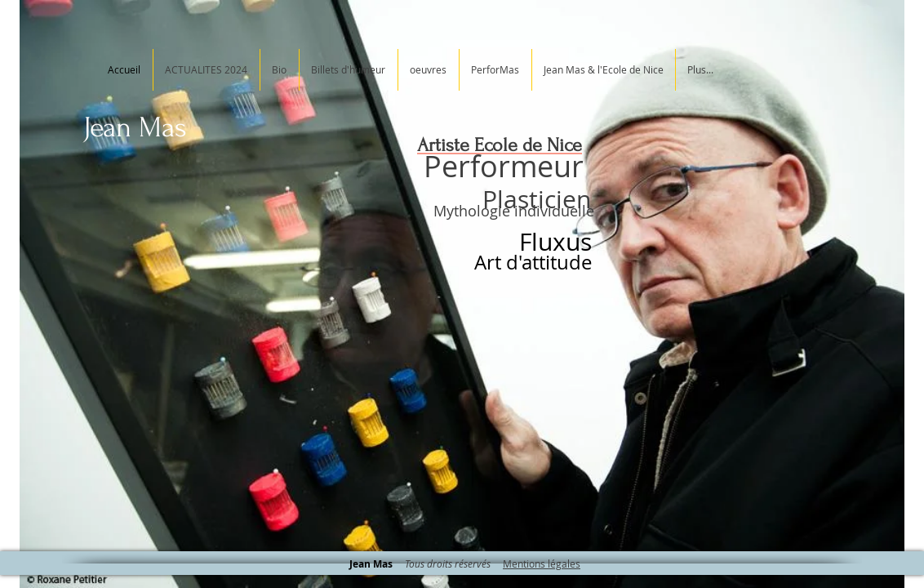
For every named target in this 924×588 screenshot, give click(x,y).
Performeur (504, 166)
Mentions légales (542, 563)
